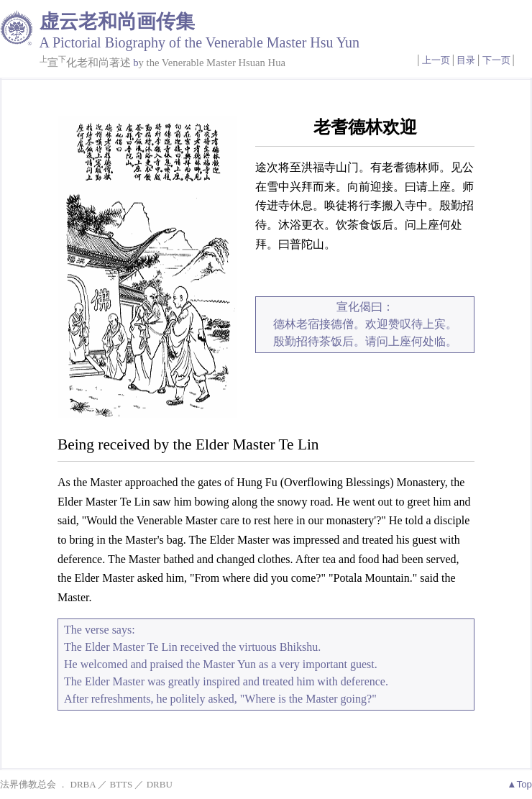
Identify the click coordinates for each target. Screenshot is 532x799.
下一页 (496, 60)
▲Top (519, 784)
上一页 (436, 60)
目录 (466, 60)
